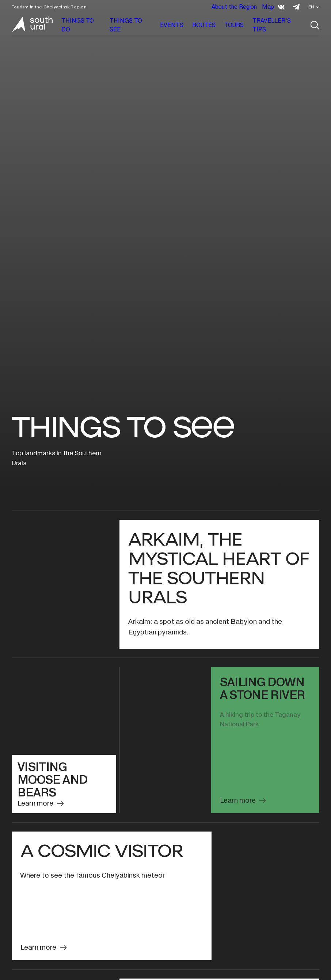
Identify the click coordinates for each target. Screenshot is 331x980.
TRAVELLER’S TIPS (272, 25)
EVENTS (172, 25)
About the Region (234, 7)
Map (268, 7)
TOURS (234, 25)
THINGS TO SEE (126, 25)
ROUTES (204, 25)
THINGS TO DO (78, 25)
